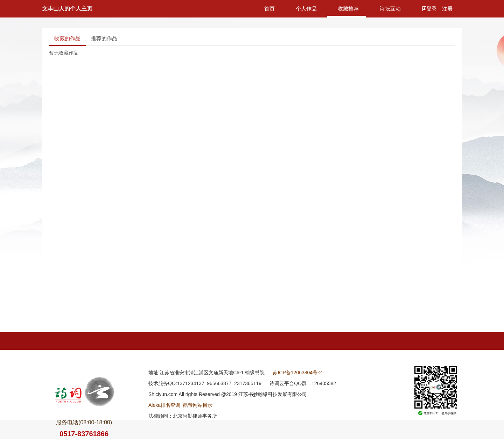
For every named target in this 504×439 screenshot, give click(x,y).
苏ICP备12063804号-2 (297, 373)
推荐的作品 (104, 38)
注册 (447, 9)
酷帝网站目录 (198, 405)
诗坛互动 (390, 9)
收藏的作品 (67, 38)
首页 (269, 9)
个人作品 (306, 9)
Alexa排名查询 (164, 405)
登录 (430, 9)
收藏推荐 (348, 9)
